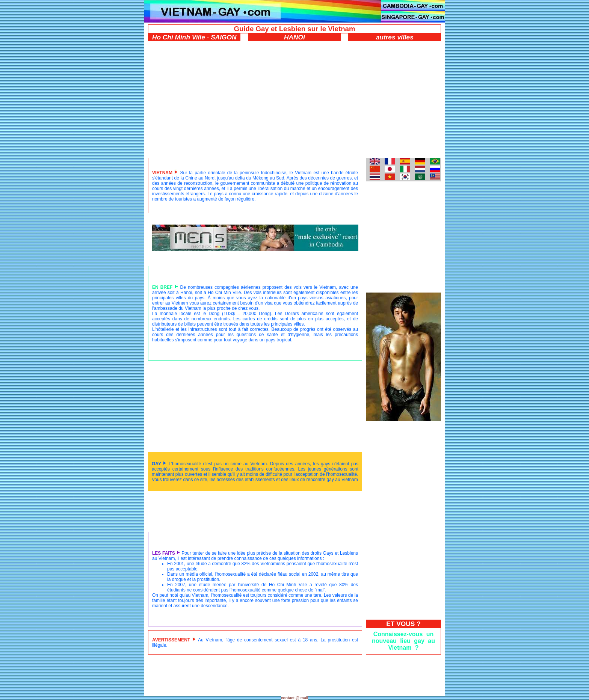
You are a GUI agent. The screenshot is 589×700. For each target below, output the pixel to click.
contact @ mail (295, 698)
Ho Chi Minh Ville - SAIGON (194, 37)
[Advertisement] (294, 98)
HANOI (294, 37)
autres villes (395, 37)
